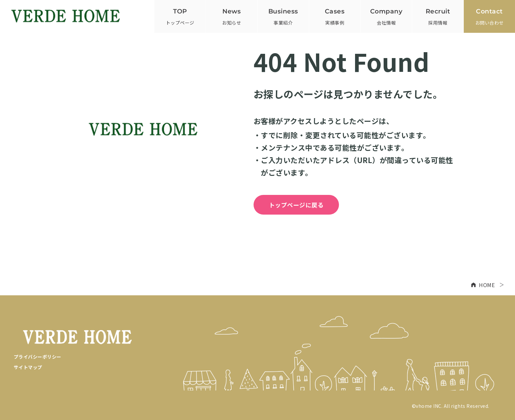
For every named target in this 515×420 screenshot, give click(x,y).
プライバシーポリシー (38, 357)
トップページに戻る (296, 205)
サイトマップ (28, 367)
